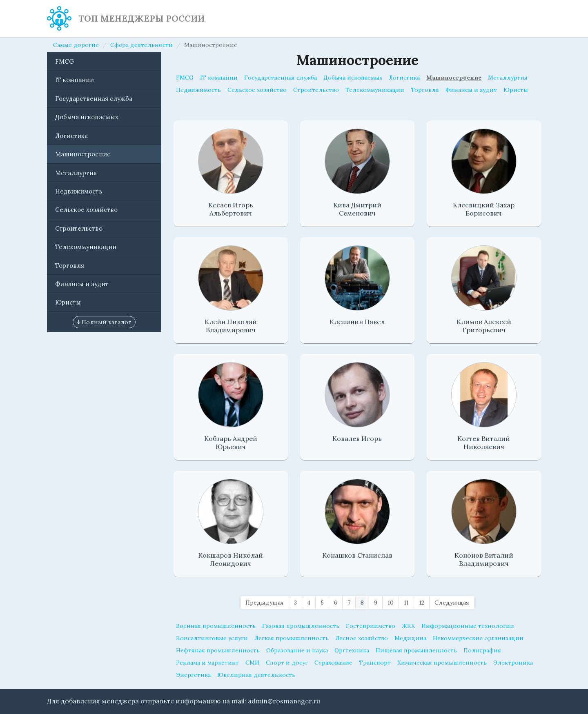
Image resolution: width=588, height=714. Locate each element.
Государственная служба (94, 99)
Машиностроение (83, 154)
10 (391, 603)
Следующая (452, 603)
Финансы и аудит (82, 284)
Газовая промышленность (301, 626)
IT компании (75, 80)
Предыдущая (265, 603)
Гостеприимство (371, 626)
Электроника (513, 663)
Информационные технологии (468, 626)
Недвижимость (79, 191)
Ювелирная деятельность (256, 675)
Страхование (333, 663)
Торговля (70, 266)
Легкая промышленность (292, 638)
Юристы (68, 302)
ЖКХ (408, 626)
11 (406, 603)
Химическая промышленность (442, 663)
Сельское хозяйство (86, 210)
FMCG (65, 61)
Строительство (79, 228)
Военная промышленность (216, 626)
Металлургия (76, 173)
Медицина (410, 638)
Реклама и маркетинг (207, 663)
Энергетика (193, 675)
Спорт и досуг (287, 663)
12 (422, 603)
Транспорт (375, 663)
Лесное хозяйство (362, 638)
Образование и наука (297, 650)
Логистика (71, 136)
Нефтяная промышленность (218, 650)
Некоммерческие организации (478, 638)
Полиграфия (482, 650)
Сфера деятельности (141, 45)
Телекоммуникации (86, 247)
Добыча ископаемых (87, 117)
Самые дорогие (76, 45)
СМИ (252, 663)
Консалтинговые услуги (212, 638)
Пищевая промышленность (416, 650)
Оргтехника (352, 650)
